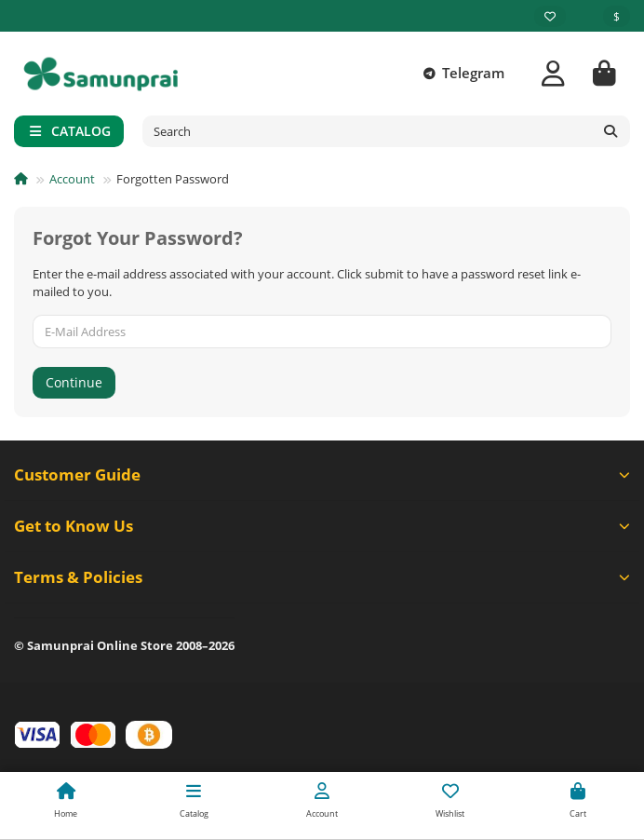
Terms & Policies (322, 577)
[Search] (387, 131)
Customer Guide (322, 474)
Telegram (460, 74)
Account (72, 179)
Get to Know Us (322, 526)
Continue (74, 382)
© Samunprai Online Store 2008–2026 (124, 645)
